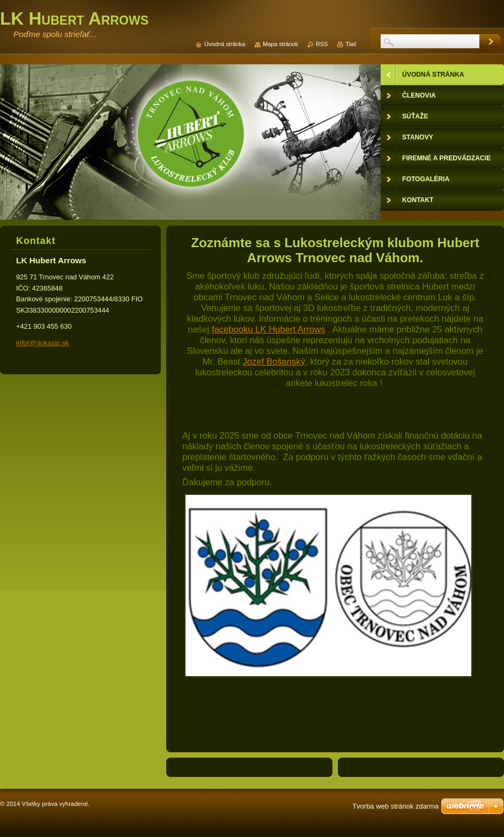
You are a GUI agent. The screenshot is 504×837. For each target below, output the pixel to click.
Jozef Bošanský (274, 362)
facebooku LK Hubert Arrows (269, 329)
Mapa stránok (280, 44)
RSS (322, 44)
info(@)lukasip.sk (42, 343)
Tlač (351, 44)
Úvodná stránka (225, 44)
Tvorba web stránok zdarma (395, 806)
